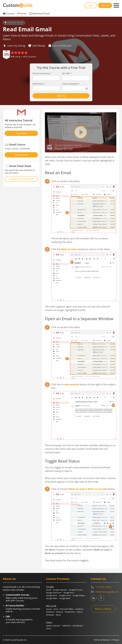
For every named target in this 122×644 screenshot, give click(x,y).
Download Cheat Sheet (21, 179)
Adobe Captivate (53, 626)
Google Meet (65, 598)
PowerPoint (70, 612)
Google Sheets (79, 595)
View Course (21, 155)
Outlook (59, 612)
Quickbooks (78, 626)
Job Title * (67, 73)
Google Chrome (75, 590)
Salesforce (66, 626)
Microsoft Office (67, 609)
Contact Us (98, 579)
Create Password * (71, 84)
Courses (10, 14)
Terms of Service (102, 640)
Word (58, 615)
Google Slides (52, 598)
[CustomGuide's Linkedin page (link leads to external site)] (94, 598)
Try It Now (21, 133)
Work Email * (39, 84)
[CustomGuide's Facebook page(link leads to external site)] (101, 598)
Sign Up (105, 5)
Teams (80, 612)
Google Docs (69, 593)
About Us (9, 579)
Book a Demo (103, 609)
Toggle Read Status (62, 461)
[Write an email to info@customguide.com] (105, 592)
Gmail (23, 14)
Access (49, 609)
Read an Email (58, 173)
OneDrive (79, 609)
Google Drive (52, 595)
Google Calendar (60, 590)
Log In (91, 5)
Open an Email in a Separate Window (79, 319)
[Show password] (87, 89)
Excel (56, 609)
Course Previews (58, 579)
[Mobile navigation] (116, 6)
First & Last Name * (42, 73)
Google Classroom (54, 593)
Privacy (116, 640)
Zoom (49, 628)
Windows (50, 615)
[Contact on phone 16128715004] (105, 587)
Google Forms (65, 595)
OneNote (50, 612)
